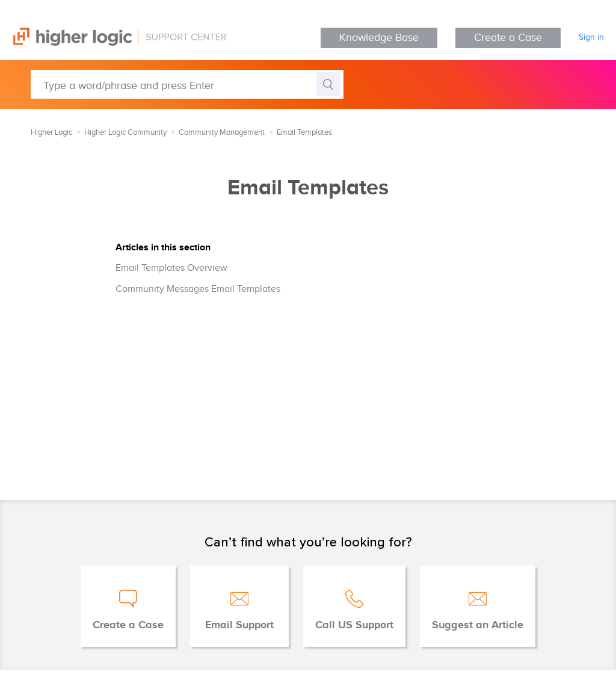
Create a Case (508, 38)
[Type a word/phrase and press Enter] (187, 84)
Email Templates (304, 132)
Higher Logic (51, 132)
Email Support (239, 625)
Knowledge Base (379, 38)
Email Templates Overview (171, 268)
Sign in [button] (591, 37)
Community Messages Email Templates (198, 289)
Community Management (222, 132)
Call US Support (354, 625)
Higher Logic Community (125, 132)
